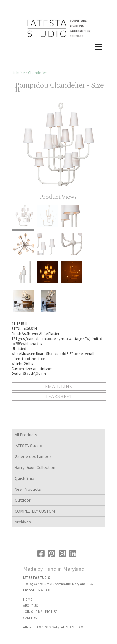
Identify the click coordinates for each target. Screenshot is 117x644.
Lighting (18, 72)
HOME (28, 599)
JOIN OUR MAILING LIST (40, 612)
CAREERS (30, 618)
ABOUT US (30, 606)
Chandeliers (38, 72)
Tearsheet (59, 397)
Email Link (59, 387)
